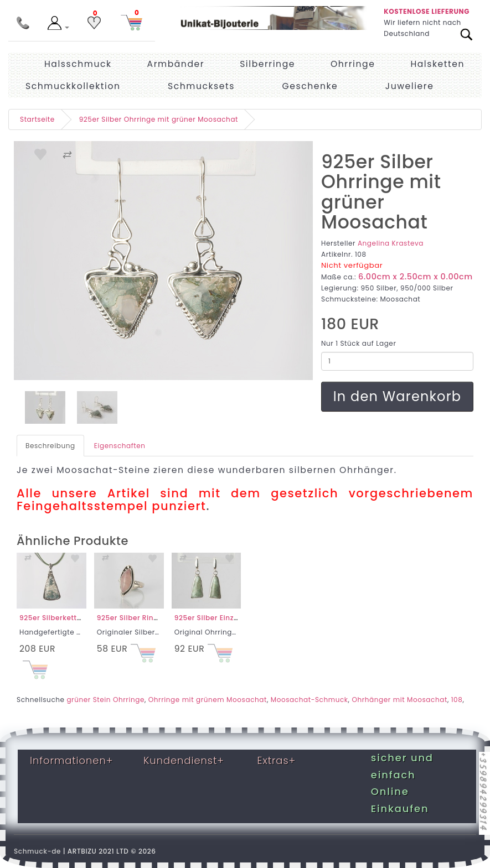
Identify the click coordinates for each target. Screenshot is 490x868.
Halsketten (437, 64)
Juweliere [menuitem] (410, 86)
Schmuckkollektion (73, 86)
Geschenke (310, 86)
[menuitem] (410, 86)
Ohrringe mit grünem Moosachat (208, 700)
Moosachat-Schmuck (310, 700)
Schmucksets (201, 86)
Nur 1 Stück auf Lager (359, 343)
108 (457, 700)
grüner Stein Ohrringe (105, 700)
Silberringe (267, 64)
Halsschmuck (78, 64)
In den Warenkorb (397, 396)
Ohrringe (353, 64)
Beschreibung (50, 446)
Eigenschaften (120, 446)
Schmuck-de (37, 851)
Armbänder (176, 64)
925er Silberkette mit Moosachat (79, 618)
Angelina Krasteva (391, 243)
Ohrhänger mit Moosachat (399, 700)
